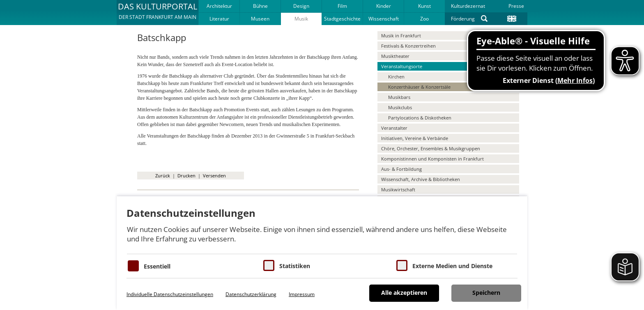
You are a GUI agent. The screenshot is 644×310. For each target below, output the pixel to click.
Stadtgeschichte (342, 19)
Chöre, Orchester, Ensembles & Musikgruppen (431, 148)
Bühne (260, 6)
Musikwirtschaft (398, 189)
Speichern (486, 293)
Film (342, 6)
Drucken (186, 176)
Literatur (219, 19)
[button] (158, 12)
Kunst (424, 6)
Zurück (163, 176)
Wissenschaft (384, 19)
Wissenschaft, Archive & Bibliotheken (421, 179)
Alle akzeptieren (404, 293)
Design (301, 6)
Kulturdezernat (468, 6)
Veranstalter (394, 128)
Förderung (463, 19)
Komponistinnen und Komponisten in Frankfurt (432, 159)
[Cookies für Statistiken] (269, 265)
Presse (516, 6)
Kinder (384, 6)
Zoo (424, 19)
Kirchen (396, 77)
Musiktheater (395, 56)
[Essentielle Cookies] (133, 266)
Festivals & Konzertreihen (408, 46)
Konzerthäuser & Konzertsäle (419, 87)
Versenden (214, 176)
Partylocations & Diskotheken (420, 118)
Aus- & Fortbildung (401, 169)
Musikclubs (400, 107)
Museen (260, 19)
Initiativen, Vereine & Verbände (415, 138)
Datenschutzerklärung (251, 294)
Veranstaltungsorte (402, 66)
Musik (301, 19)
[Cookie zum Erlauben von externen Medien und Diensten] (402, 265)
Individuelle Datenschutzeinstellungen (170, 294)
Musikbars (399, 97)
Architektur (219, 6)
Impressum (302, 294)
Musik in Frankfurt (401, 36)
